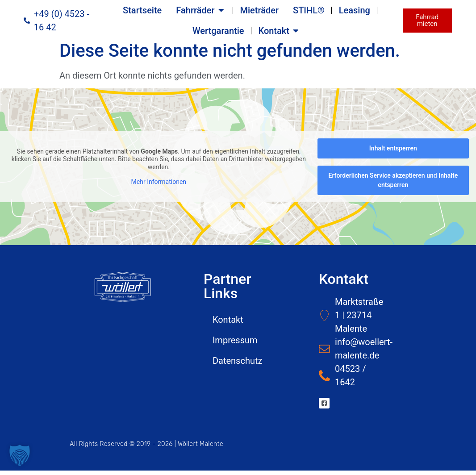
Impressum (235, 345)
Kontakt (228, 324)
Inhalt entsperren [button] (393, 153)
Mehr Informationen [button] (159, 186)
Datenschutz (238, 365)
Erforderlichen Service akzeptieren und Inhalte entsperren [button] (393, 185)
